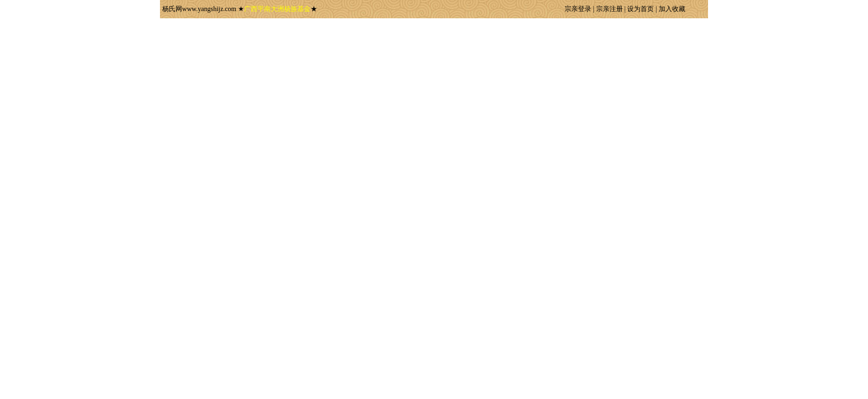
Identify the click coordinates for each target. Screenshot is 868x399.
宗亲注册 (609, 9)
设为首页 (640, 9)
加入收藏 (672, 9)
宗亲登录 (578, 9)
